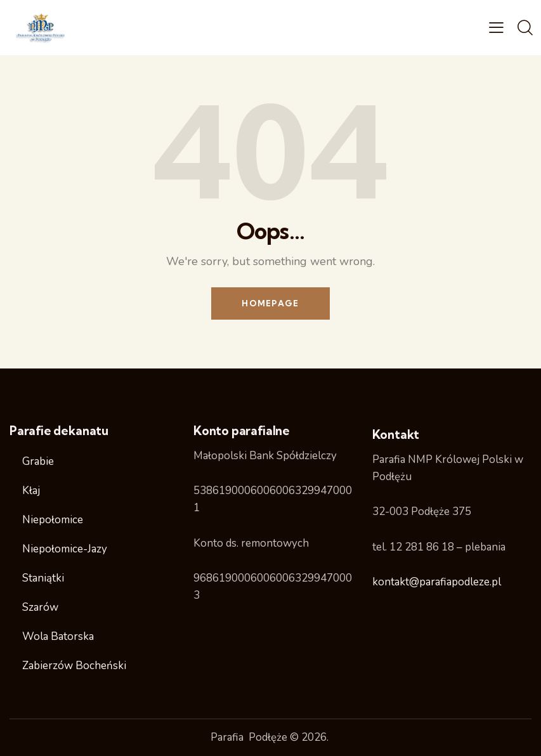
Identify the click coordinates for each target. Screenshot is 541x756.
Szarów (40, 607)
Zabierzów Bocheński (74, 666)
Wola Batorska (58, 636)
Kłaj (31, 491)
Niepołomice (53, 520)
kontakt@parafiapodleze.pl (437, 582)
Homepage (270, 303)
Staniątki (43, 578)
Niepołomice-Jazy (65, 549)
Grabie (38, 461)
